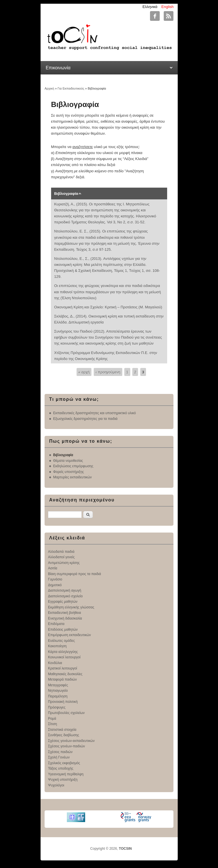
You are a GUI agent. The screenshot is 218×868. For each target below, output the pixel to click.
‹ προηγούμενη (108, 372)
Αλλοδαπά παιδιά (61, 552)
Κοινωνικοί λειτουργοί (64, 657)
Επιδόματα (56, 624)
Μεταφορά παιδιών (62, 679)
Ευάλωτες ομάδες (61, 641)
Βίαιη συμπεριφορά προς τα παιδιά (75, 574)
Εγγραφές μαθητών (63, 602)
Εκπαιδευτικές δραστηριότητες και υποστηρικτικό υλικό (95, 413)
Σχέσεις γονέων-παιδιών (66, 746)
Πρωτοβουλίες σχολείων (66, 713)
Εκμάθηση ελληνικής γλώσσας (71, 607)
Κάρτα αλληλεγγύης (63, 652)
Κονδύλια (55, 663)
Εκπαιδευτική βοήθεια (65, 613)
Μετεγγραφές (58, 685)
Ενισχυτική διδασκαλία (65, 618)
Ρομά (52, 719)
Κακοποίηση (57, 646)
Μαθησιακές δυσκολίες (65, 674)
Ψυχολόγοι (56, 785)
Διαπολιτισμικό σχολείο (65, 596)
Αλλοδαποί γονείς (61, 557)
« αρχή (84, 372)
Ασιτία (53, 568)
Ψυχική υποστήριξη (63, 780)
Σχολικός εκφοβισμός (64, 763)
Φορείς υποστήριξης (69, 472)
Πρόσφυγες (57, 707)
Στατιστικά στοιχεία (62, 730)
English (168, 7)
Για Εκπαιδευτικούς (71, 88)
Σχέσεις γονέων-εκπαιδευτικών (71, 741)
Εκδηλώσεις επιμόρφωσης (73, 466)
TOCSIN (125, 849)
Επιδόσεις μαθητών (63, 630)
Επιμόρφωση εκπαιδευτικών (69, 635)
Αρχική (49, 88)
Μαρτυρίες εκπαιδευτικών (72, 477)
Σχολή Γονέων (59, 757)
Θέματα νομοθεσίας (68, 461)
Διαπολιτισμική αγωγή (65, 590)
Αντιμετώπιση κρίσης (64, 563)
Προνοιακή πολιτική (63, 702)
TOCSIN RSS (169, 16)
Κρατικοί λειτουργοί (63, 668)
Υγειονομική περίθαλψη (66, 774)
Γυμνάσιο (55, 579)
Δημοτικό (55, 585)
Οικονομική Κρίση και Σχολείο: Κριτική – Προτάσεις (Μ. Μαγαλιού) (108, 307)
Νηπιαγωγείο (58, 691)
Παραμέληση (58, 696)
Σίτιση (53, 724)
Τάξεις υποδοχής (61, 768)
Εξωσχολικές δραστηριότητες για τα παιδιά (85, 419)
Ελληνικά (150, 7)
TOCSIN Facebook (155, 16)
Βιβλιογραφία (68, 194)
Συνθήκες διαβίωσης (64, 735)
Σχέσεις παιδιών (60, 752)
